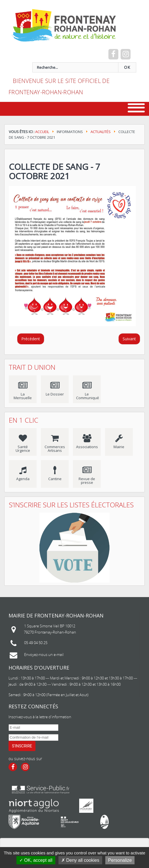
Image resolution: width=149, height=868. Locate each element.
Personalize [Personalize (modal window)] (120, 860)
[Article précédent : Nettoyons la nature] (31, 339)
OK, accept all (36, 860)
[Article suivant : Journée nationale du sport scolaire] (129, 339)
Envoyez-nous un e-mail (44, 655)
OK (127, 67)
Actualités (101, 132)
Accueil (42, 132)
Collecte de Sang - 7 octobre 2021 (54, 171)
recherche (13, 62)
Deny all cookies (80, 860)
